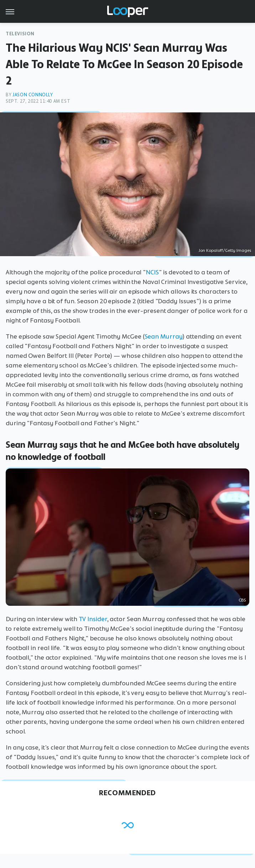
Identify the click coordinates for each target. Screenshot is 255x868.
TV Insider (93, 619)
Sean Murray (164, 336)
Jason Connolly (33, 95)
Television (20, 34)
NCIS (152, 272)
